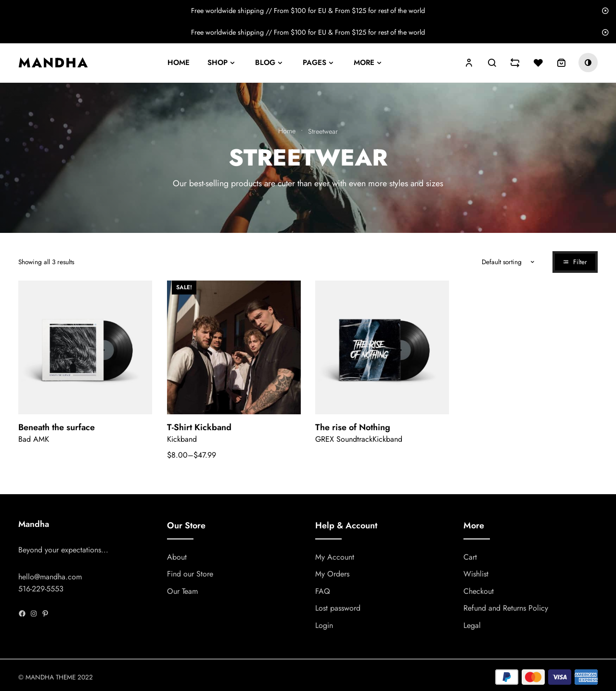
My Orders (332, 574)
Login (324, 625)
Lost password (338, 608)
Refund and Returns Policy (506, 608)
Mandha (53, 63)
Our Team (182, 591)
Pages (314, 63)
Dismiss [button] (605, 11)
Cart (470, 557)
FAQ (323, 591)
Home (179, 63)
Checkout (479, 591)
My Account (335, 557)
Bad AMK (34, 439)
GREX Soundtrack (344, 439)
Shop (218, 63)
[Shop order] (496, 262)
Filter (580, 262)
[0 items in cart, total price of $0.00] (561, 63)
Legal (472, 625)
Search (492, 63)
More (364, 63)
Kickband (182, 439)
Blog (265, 63)
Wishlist (476, 574)
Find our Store (190, 574)
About (177, 557)
